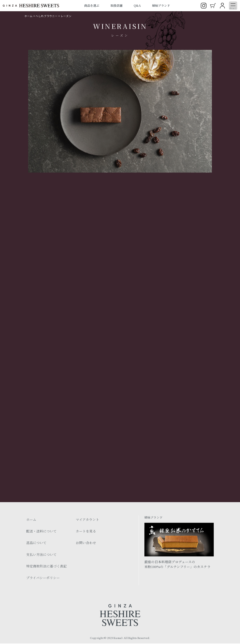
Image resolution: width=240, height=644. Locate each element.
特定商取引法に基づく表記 (46, 567)
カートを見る (86, 532)
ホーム (28, 16)
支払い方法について (41, 555)
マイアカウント (87, 520)
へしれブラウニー (47, 16)
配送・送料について (41, 532)
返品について (36, 543)
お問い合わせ (86, 543)
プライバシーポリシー (43, 578)
